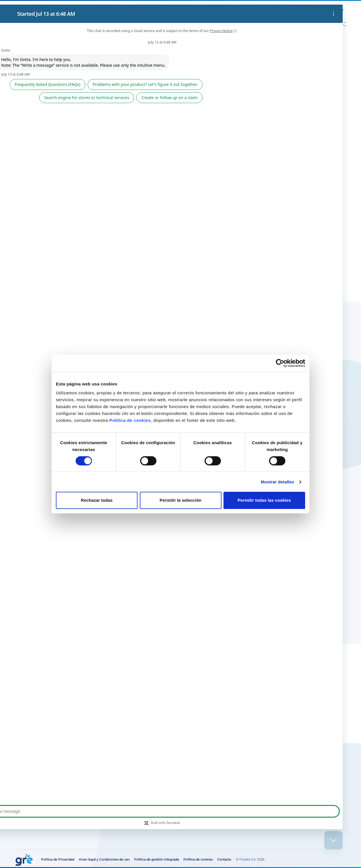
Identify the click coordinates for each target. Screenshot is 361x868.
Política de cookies (130, 420)
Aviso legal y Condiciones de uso (104, 859)
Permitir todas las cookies (264, 500)
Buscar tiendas (223, 142)
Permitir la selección (180, 500)
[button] (326, 10)
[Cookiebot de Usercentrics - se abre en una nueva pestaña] (280, 363)
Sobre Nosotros (202, 10)
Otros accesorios (72, 54)
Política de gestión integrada (156, 859)
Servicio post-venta (243, 10)
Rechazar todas (97, 500)
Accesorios (37, 54)
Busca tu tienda (58, 778)
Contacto (309, 10)
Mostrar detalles (277, 482)
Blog (221, 10)
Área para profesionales (280, 10)
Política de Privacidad (58, 859)
